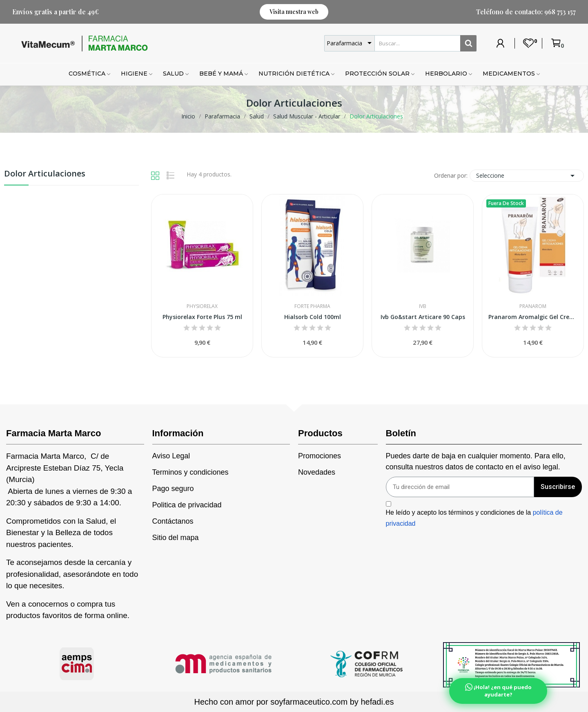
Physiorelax (202, 306)
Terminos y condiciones (190, 472)
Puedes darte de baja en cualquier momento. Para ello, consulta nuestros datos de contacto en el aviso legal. (476, 461)
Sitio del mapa (176, 538)
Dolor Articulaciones (45, 174)
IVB (423, 306)
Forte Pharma (312, 306)
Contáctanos (173, 521)
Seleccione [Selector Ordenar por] (527, 176)
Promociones (320, 456)
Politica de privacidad (187, 505)
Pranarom (533, 306)
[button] (294, 12)
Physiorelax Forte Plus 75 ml (202, 317)
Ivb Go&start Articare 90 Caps (423, 317)
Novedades (317, 472)
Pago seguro (173, 489)
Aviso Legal (171, 456)
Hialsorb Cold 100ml (313, 317)
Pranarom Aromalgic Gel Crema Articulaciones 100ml (533, 317)
